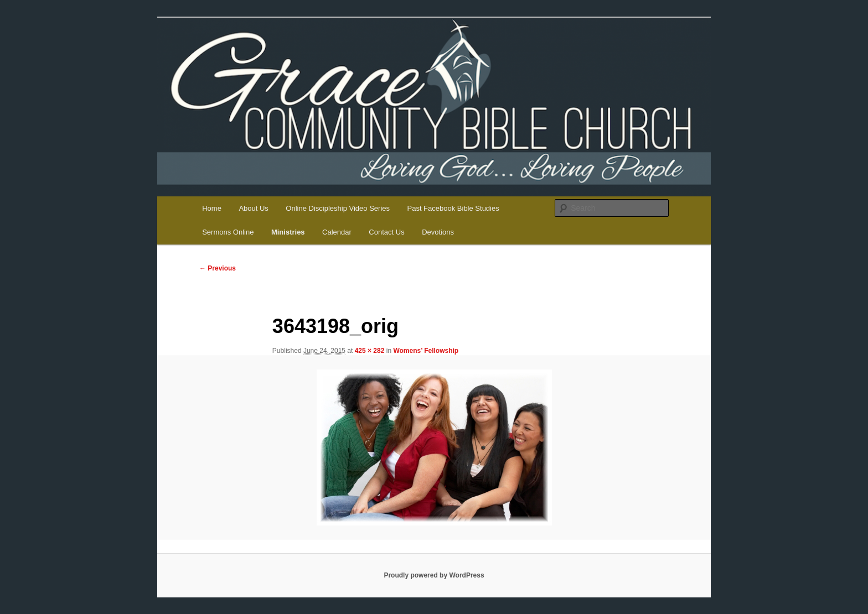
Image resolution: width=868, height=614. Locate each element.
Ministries (288, 232)
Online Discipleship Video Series (338, 208)
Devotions (438, 232)
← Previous (218, 268)
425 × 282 (370, 351)
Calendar (337, 232)
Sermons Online (228, 232)
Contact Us (386, 232)
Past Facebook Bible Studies (453, 208)
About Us (253, 208)
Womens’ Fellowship (426, 351)
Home (212, 208)
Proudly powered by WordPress (434, 575)
